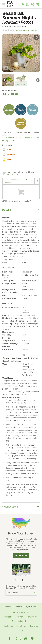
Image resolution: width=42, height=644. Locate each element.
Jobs (21, 630)
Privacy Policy (32, 617)
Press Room (21, 626)
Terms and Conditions (21, 621)
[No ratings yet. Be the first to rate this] (20, 31)
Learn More (21, 555)
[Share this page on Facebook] (4, 94)
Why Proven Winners (21, 612)
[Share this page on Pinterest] (12, 94)
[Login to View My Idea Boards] (28, 3)
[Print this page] (16, 94)
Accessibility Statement (14, 617)
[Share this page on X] (8, 94)
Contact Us (9, 626)
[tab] (21, 210)
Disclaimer (34, 626)
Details (7, 210)
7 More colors (10, 507)
